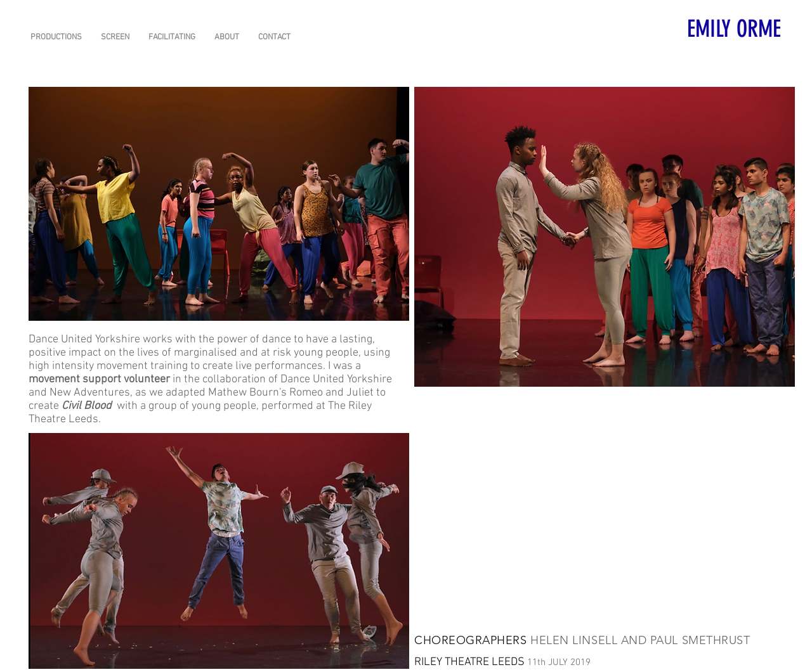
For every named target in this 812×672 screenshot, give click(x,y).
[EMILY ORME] (735, 28)
